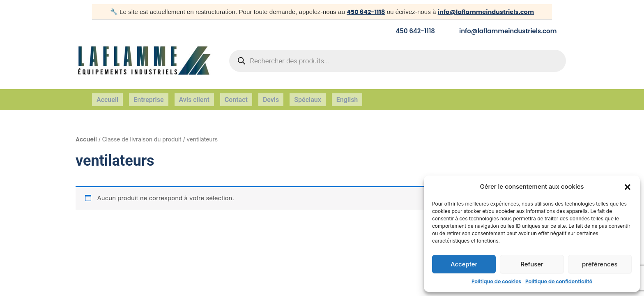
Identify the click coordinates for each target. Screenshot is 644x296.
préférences (600, 264)
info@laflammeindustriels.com (486, 12)
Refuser (532, 264)
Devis (271, 97)
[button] (628, 187)
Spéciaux (308, 97)
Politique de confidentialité (559, 281)
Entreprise (148, 97)
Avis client (194, 97)
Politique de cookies (496, 281)
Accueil (107, 97)
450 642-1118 (363, 12)
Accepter (464, 264)
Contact (236, 97)
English (347, 97)
